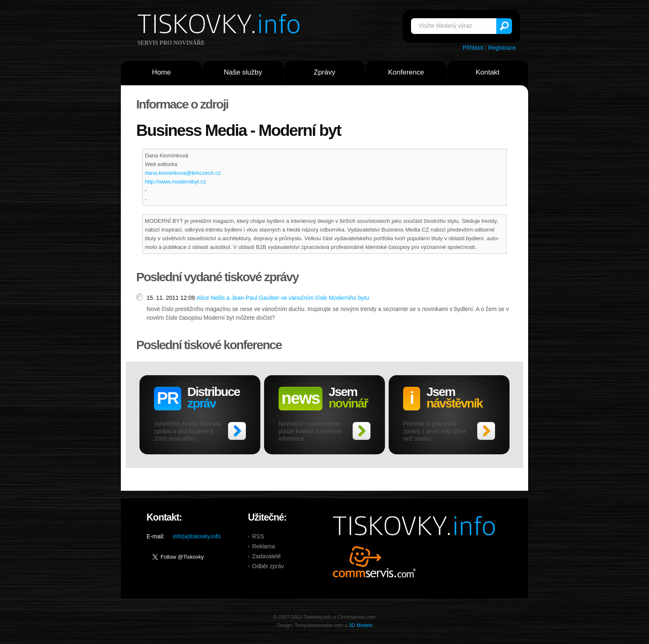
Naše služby (243, 72)
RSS (258, 536)
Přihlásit (473, 48)
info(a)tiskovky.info (197, 536)
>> (237, 431)
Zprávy (324, 72)
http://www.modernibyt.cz (175, 182)
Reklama (263, 546)
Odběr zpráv (268, 566)
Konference (406, 72)
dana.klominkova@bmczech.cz (183, 173)
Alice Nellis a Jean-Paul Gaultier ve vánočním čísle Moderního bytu (283, 298)
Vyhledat (504, 26)
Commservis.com (374, 562)
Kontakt (488, 72)
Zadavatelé (266, 556)
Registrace (502, 48)
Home (161, 72)
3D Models (361, 625)
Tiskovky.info (220, 25)
